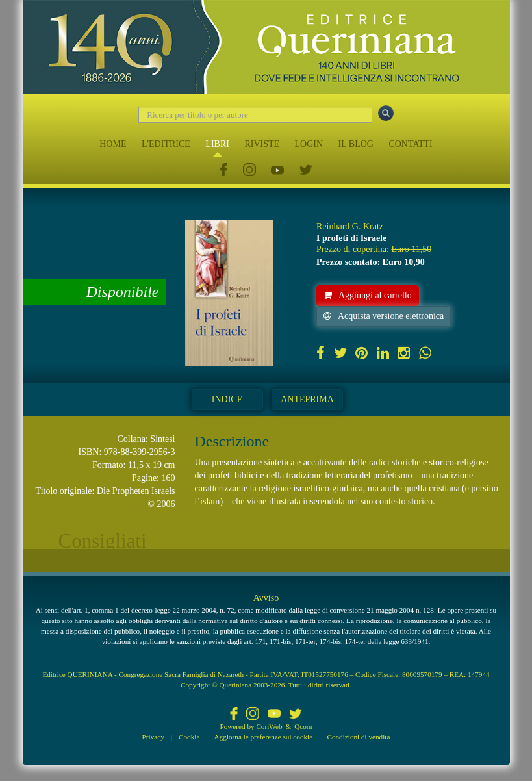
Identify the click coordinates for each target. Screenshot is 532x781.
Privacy (153, 737)
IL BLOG (356, 144)
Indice (227, 399)
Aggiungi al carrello (368, 295)
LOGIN (309, 144)
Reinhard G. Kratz (350, 226)
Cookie (189, 737)
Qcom (303, 726)
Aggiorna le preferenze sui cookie (264, 737)
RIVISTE (262, 144)
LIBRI (217, 144)
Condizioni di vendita (358, 737)
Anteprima (307, 399)
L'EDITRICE (166, 144)
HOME (113, 144)
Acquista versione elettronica (384, 316)
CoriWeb (269, 726)
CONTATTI (410, 144)
